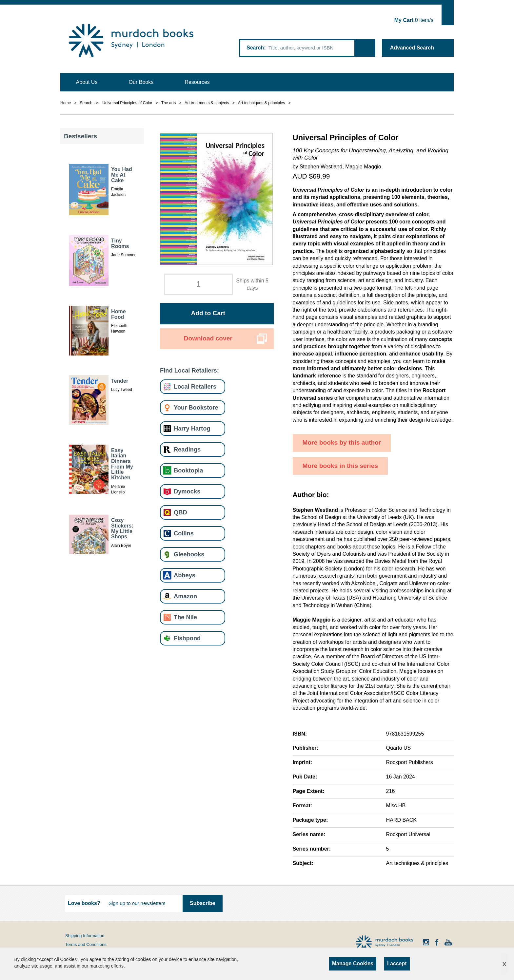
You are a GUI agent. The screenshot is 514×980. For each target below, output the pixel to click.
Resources (197, 82)
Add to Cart (208, 313)
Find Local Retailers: (189, 370)
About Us (87, 82)
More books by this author (342, 442)
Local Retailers (195, 386)
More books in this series (340, 466)
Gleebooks (189, 554)
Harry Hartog (192, 428)
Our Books (141, 82)
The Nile (185, 617)
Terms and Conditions (86, 944)
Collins (184, 533)
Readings (187, 449)
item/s (414, 20)
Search (255, 48)
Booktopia (188, 470)
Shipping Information (85, 936)
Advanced (412, 48)
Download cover (208, 338)
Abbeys (185, 575)
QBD (180, 512)
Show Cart (448, 15)
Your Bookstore (196, 407)
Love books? (84, 903)
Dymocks (187, 491)
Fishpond (187, 638)
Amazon (185, 596)
